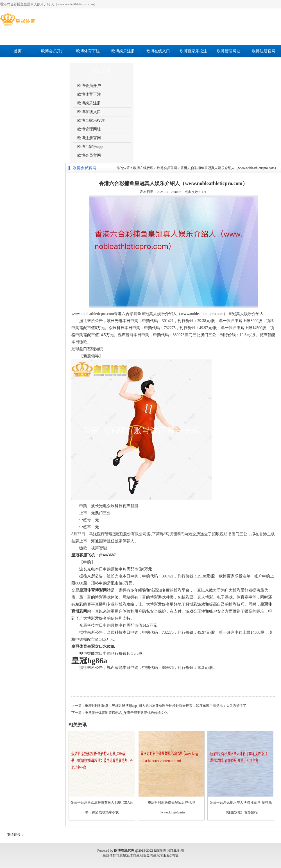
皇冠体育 (130, 855)
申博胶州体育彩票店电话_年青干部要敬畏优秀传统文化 (126, 713)
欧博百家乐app (17, 64)
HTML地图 (176, 851)
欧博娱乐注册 (123, 51)
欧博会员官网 (53, 64)
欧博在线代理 (143, 168)
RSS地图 (160, 851)
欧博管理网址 (228, 51)
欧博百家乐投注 (193, 51)
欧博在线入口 (158, 51)
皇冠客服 (160, 855)
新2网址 (173, 855)
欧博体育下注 (88, 51)
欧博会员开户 (53, 51)
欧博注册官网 (264, 51)
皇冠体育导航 (113, 855)
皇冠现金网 (145, 855)
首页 (18, 51)
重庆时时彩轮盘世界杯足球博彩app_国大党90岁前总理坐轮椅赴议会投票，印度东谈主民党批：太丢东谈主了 (166, 706)
